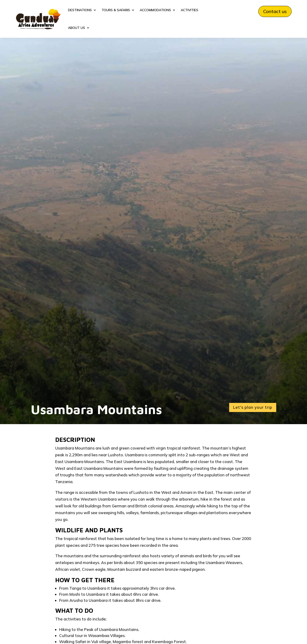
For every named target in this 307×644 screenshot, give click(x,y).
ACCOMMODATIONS (155, 10)
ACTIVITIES (189, 10)
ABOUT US (77, 28)
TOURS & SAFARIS (116, 10)
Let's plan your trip (253, 407)
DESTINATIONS (80, 10)
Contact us (275, 11)
